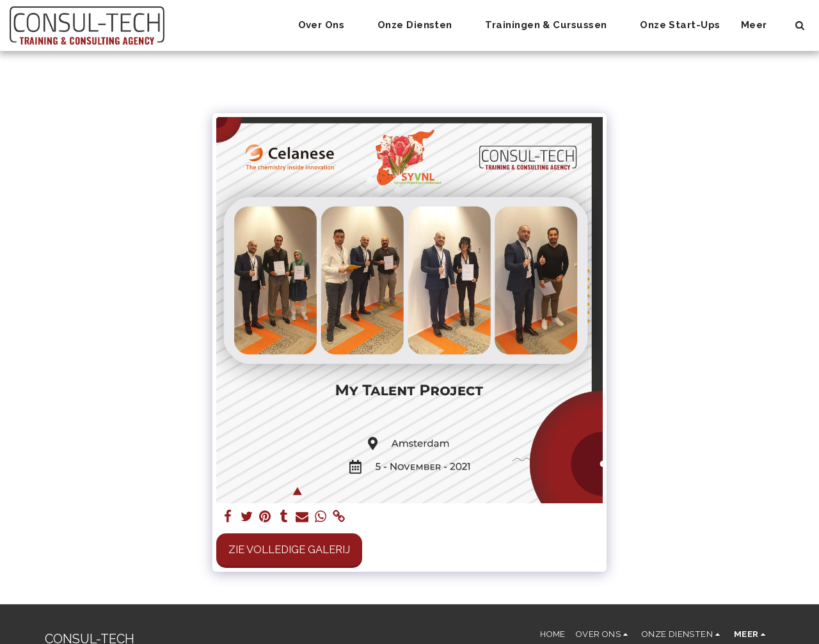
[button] (328, 26)
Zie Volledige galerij (289, 549)
